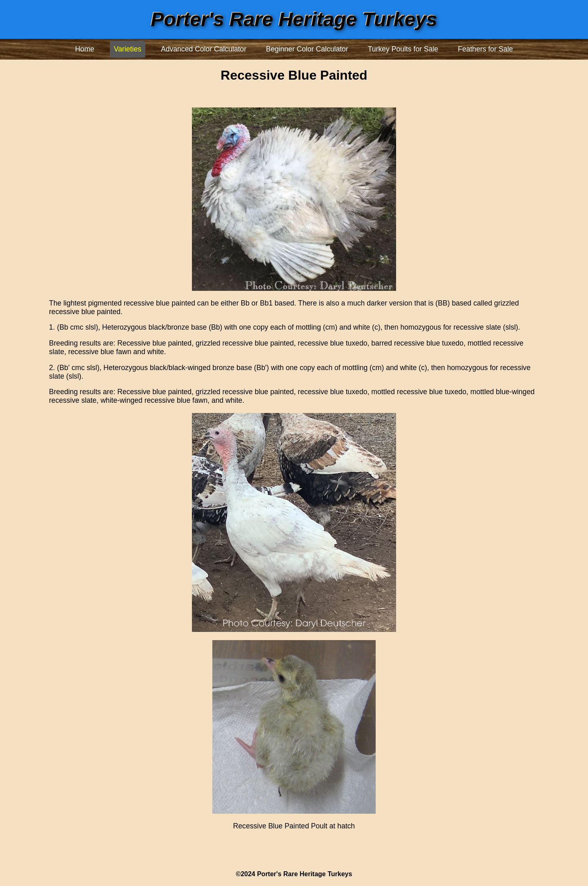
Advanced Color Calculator (204, 49)
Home (85, 49)
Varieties (128, 49)
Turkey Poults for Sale (403, 49)
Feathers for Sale (485, 49)
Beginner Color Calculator (307, 49)
